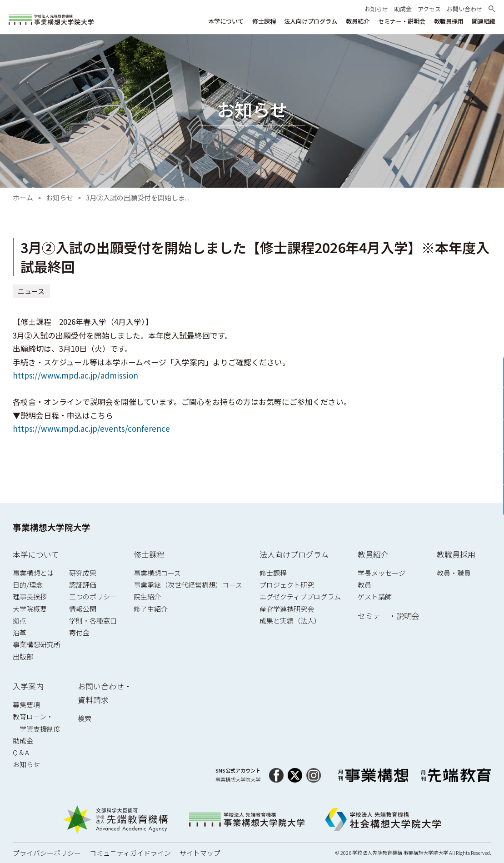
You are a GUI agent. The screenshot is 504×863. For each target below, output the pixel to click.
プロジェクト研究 (287, 585)
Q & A (21, 752)
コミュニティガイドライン (130, 853)
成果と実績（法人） (290, 621)
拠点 (20, 621)
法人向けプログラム (294, 554)
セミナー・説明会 (389, 616)
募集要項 (26, 705)
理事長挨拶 (30, 596)
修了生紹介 (151, 609)
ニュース (31, 291)
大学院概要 (30, 609)
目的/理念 (28, 585)
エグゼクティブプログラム (300, 596)
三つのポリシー (93, 596)
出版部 (23, 656)
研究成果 (83, 573)
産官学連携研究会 (287, 609)
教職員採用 (456, 554)
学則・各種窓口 (93, 621)
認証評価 (83, 585)
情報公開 (83, 609)
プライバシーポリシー (47, 853)
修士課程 (149, 554)
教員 (364, 585)
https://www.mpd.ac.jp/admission (75, 376)
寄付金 (79, 632)
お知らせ (60, 197)
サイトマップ (200, 853)
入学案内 (28, 686)
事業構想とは (33, 573)
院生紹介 (147, 596)
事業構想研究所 (37, 644)
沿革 (20, 632)
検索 (85, 718)
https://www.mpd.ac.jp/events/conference (91, 428)
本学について (36, 554)
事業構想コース (157, 573)
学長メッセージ (382, 573)
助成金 (23, 741)
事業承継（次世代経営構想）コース (188, 585)
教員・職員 (454, 573)
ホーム (23, 197)
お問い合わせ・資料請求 (105, 693)
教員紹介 (373, 554)
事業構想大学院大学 (52, 527)
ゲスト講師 (375, 596)
